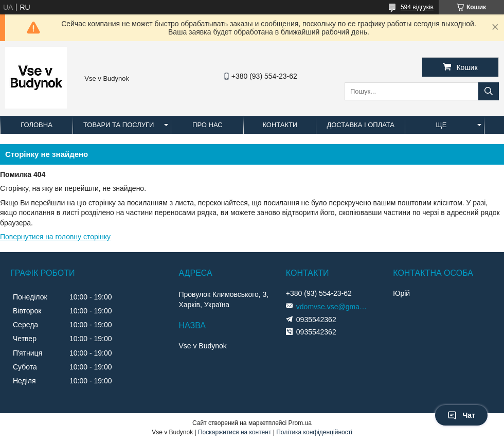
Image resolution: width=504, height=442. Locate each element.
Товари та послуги (119, 125)
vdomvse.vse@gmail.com (332, 307)
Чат (461, 415)
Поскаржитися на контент (235, 432)
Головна (37, 125)
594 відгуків (417, 7)
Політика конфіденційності (314, 432)
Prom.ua (300, 423)
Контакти (280, 125)
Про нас (208, 125)
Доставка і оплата (361, 125)
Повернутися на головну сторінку (55, 237)
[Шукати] (489, 91)
